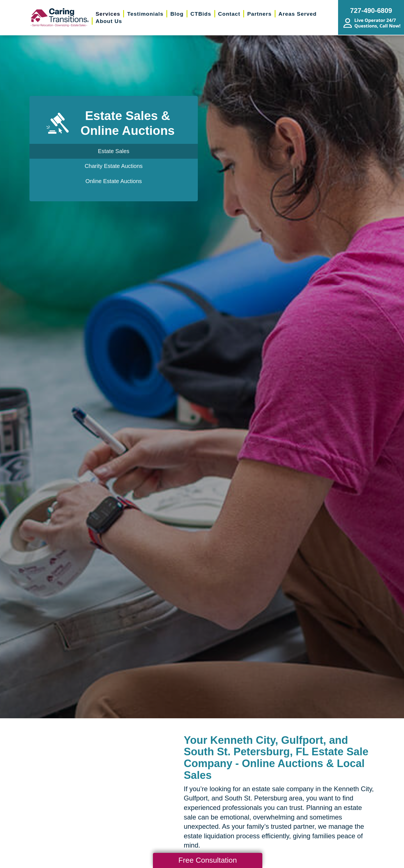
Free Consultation (208, 860)
